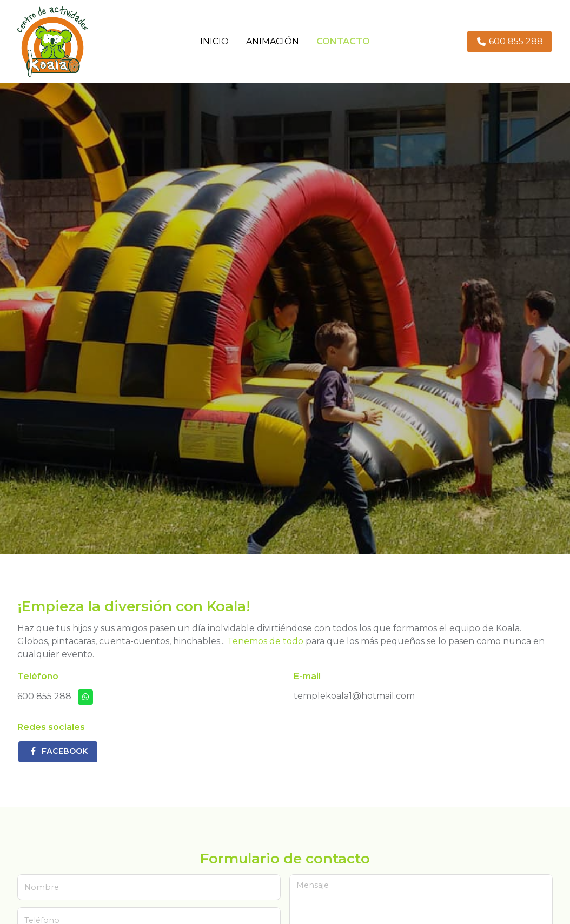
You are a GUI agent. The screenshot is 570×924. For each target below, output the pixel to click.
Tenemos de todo (265, 641)
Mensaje (313, 885)
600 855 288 (44, 696)
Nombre (42, 887)
